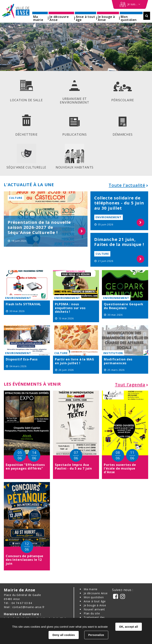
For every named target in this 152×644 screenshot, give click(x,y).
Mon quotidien (94, 597)
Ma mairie (91, 589)
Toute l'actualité (127, 185)
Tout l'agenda (130, 384)
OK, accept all (129, 627)
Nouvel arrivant (94, 609)
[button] (40, 17)
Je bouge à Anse (95, 605)
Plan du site (92, 613)
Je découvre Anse (96, 593)
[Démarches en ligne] (130, 4)
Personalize (96, 635)
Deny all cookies (64, 635)
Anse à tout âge (95, 601)
